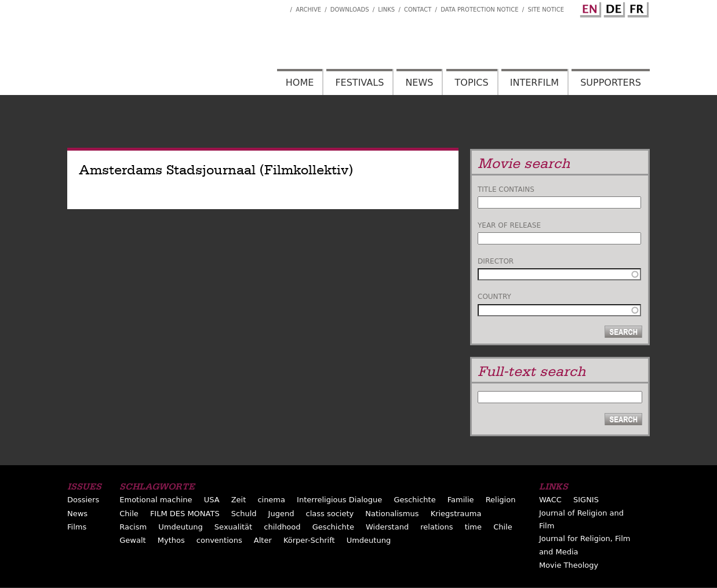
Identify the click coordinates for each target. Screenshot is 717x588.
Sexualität (233, 527)
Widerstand (387, 527)
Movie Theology (569, 565)
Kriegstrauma (456, 514)
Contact (418, 10)
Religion (501, 500)
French (636, 8)
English (589, 8)
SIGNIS (586, 500)
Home (300, 83)
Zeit (239, 500)
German (613, 8)
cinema (271, 500)
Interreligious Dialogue (339, 500)
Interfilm (534, 83)
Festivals (359, 83)
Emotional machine (156, 500)
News (419, 83)
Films (77, 527)
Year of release (509, 225)
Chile (129, 514)
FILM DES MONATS (185, 514)
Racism (133, 527)
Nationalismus (392, 514)
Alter (263, 540)
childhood (282, 527)
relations (436, 527)
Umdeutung (181, 527)
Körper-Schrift (309, 540)
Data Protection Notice (480, 10)
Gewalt (132, 540)
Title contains (506, 189)
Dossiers (83, 500)
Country (494, 297)
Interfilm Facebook (281, 6)
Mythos (171, 540)
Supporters (611, 83)
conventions (219, 540)
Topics (472, 83)
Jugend (281, 514)
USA (212, 500)
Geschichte (414, 500)
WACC (550, 500)
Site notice (546, 10)
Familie (461, 500)
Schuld (244, 514)
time (473, 527)
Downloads (350, 10)
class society (330, 514)
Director (496, 261)
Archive (308, 10)
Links (386, 10)
